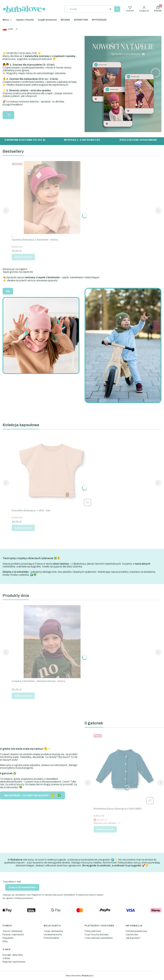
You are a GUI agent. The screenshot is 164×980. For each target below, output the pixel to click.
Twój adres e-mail (12, 882)
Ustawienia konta (53, 935)
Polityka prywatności (136, 931)
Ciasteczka (132, 935)
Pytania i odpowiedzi (13, 935)
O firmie (6, 958)
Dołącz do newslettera (22, 887)
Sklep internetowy (78, 976)
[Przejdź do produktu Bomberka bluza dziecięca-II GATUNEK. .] (124, 769)
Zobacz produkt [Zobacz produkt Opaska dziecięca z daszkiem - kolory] (23, 257)
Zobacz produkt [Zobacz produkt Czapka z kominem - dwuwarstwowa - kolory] (23, 696)
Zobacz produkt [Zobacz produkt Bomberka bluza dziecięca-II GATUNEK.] (105, 829)
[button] (117, 9)
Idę (8, 291)
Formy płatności (93, 931)
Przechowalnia (51, 938)
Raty (5, 941)
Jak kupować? (133, 938)
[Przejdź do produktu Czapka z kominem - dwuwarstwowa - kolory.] (52, 642)
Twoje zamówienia (53, 931)
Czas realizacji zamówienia (99, 938)
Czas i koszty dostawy (97, 935)
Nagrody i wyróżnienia (14, 962)
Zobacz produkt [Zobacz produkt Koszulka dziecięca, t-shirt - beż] (23, 528)
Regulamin (8, 938)
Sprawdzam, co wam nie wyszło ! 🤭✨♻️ (33, 795)
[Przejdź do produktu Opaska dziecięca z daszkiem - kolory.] (52, 197)
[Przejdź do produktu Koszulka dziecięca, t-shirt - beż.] (52, 471)
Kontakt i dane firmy (13, 955)
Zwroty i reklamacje (13, 931)
